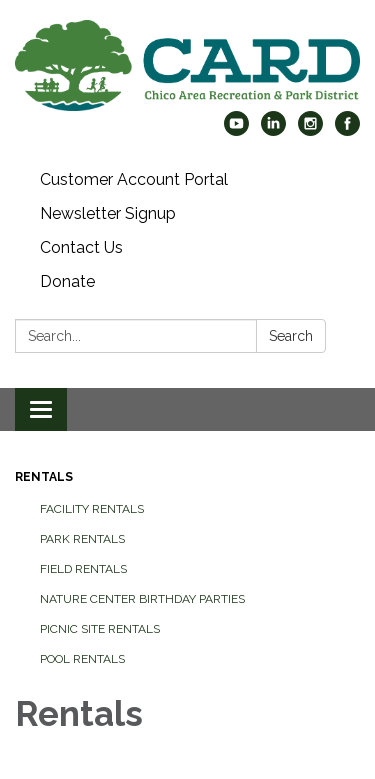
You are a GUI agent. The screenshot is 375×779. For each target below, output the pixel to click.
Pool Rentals (82, 659)
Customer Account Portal (134, 179)
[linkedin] (273, 130)
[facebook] (347, 130)
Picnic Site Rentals (100, 629)
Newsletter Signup (108, 213)
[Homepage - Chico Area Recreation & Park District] (187, 65)
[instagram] (310, 130)
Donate (67, 281)
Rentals (44, 477)
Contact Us (81, 247)
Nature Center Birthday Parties (142, 599)
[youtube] (236, 130)
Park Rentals (82, 539)
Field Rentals (83, 569)
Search (291, 336)
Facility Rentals (92, 509)
